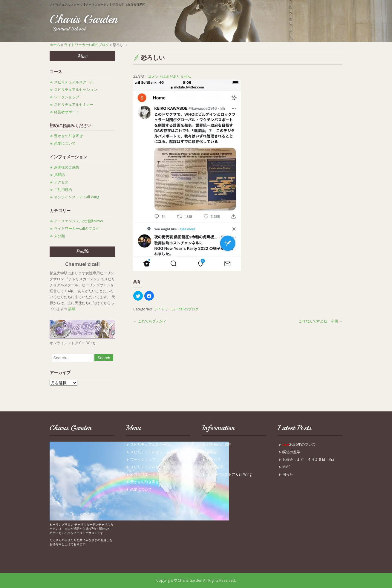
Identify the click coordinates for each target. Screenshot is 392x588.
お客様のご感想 (67, 167)
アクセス (61, 182)
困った (290, 474)
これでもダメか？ (150, 321)
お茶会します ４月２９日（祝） (309, 459)
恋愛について (65, 143)
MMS (286, 467)
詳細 (72, 309)
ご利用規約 (63, 190)
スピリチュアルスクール (74, 82)
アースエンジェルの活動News (78, 221)
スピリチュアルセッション (76, 89)
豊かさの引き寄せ (68, 136)
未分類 (59, 236)
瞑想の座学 (291, 452)
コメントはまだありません (169, 76)
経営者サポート (67, 112)
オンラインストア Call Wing (77, 197)
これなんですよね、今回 (320, 321)
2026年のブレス (299, 444)
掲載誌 (59, 175)
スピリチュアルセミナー (74, 104)
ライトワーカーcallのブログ (86, 45)
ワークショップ (67, 97)
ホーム (55, 45)
